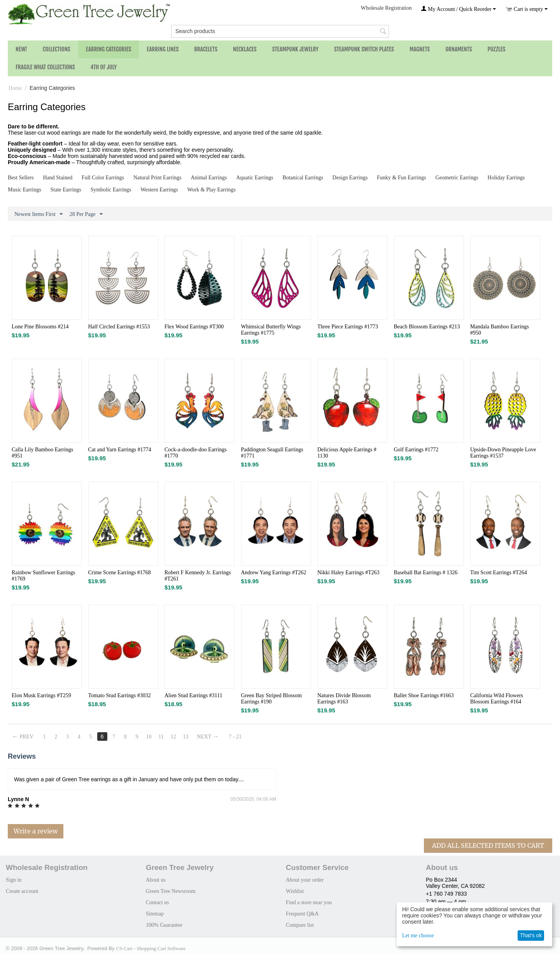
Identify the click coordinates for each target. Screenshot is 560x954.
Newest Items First (38, 214)
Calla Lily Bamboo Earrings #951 (42, 453)
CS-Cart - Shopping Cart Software (151, 948)
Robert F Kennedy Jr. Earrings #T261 (198, 576)
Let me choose (418, 936)
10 (149, 737)
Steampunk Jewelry (295, 49)
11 (162, 737)
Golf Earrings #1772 (416, 450)
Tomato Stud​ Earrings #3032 (120, 695)
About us (156, 880)
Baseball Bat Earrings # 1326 (426, 573)
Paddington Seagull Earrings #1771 (272, 453)
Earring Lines (163, 49)
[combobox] (280, 31)
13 (186, 737)
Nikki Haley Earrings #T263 (348, 573)
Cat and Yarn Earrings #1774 (120, 450)
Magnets (420, 49)
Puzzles (497, 49)
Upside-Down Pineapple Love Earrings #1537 (503, 453)
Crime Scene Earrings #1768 (120, 573)
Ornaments (458, 49)
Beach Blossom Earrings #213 (427, 327)
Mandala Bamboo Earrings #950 (500, 330)
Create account (22, 891)
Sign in (14, 880)
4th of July (104, 67)
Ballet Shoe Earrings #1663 (424, 695)
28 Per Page (86, 214)
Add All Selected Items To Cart (488, 845)
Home (15, 88)
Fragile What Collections (45, 67)
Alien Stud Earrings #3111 (193, 695)
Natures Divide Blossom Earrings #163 (344, 699)
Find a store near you (309, 902)
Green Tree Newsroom (171, 891)
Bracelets (206, 49)
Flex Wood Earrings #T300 (194, 327)
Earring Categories (109, 49)
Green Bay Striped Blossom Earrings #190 (272, 699)
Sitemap (155, 914)
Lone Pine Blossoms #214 (40, 327)
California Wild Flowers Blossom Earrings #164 (497, 699)
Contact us (157, 902)
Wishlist (295, 891)
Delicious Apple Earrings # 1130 (347, 453)
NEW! (21, 49)
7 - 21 (236, 737)
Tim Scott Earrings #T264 (499, 573)
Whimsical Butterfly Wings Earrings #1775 (271, 330)
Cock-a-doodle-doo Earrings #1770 (196, 453)
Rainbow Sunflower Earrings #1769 (43, 576)
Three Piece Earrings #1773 (348, 327)
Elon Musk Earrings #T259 (41, 695)
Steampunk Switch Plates (364, 49)
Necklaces (245, 49)
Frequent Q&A (302, 914)
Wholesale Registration (386, 8)
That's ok (531, 935)
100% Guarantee (164, 925)
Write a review (36, 831)
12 (174, 737)
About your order (305, 880)
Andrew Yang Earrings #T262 (274, 573)
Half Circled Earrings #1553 (119, 327)
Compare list (300, 925)
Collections (57, 49)
